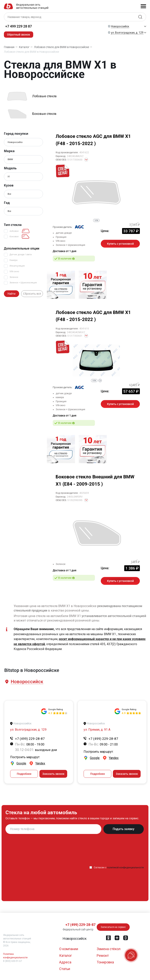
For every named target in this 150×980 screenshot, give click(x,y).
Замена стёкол (109, 949)
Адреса (65, 962)
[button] (27, 682)
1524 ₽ (135, 562)
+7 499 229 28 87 (19, 26)
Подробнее (24, 774)
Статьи (65, 969)
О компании (69, 949)
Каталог (66, 955)
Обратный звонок (19, 35)
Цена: (105, 231)
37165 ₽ (135, 225)
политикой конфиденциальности (125, 868)
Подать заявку (124, 829)
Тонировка (105, 962)
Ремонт (103, 955)
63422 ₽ (135, 385)
